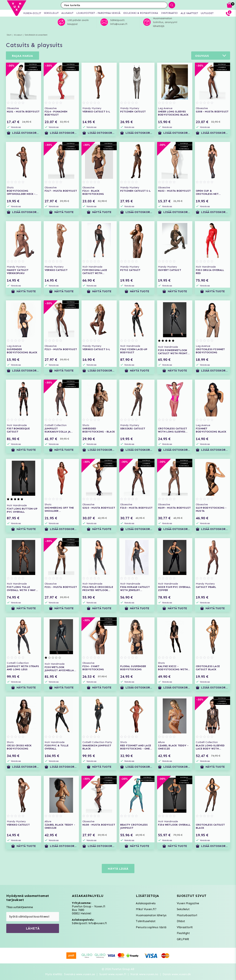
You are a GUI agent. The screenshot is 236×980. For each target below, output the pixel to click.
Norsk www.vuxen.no (144, 974)
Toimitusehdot (146, 921)
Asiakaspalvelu (146, 903)
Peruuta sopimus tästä (151, 927)
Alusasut (18, 35)
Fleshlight (183, 933)
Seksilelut (183, 909)
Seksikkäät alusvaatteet (36, 35)
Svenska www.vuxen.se (80, 974)
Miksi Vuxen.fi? (146, 909)
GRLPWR (183, 939)
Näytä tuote (61, 212)
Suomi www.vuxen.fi (113, 974)
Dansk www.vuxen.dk (177, 974)
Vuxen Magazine (188, 903)
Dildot (181, 921)
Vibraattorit (185, 927)
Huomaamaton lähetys (151, 915)
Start (9, 35)
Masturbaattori (187, 915)
